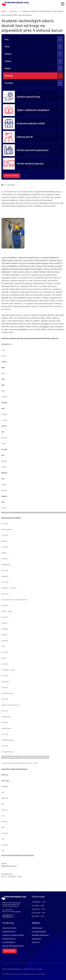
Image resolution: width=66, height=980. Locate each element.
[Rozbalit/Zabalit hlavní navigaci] (63, 4)
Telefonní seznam (39, 932)
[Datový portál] (9, 137)
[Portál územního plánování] (9, 150)
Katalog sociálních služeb (13, 935)
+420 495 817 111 (8, 915)
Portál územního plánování (33, 150)
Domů (4, 11)
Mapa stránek (11, 974)
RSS (4, 974)
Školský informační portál (13, 946)
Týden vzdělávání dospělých (33, 110)
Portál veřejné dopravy (30, 164)
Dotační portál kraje (28, 97)
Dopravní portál (9, 932)
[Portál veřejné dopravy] (9, 163)
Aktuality (14, 11)
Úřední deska (37, 928)
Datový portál (25, 137)
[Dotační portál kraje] (9, 96)
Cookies (19, 974)
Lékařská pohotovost (40, 935)
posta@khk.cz (8, 917)
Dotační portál (9, 942)
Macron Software (37, 969)
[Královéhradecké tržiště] (9, 123)
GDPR (43, 974)
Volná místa (37, 939)
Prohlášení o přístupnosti (31, 974)
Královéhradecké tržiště (31, 123)
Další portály (10, 951)
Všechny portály (11, 176)
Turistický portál (9, 928)
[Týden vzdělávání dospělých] (9, 110)
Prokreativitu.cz (9, 939)
